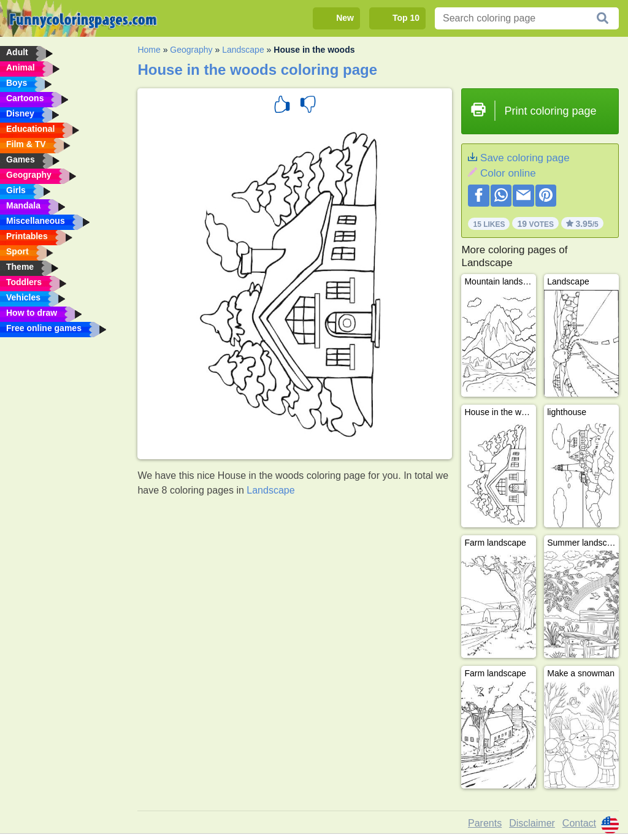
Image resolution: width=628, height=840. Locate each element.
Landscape (243, 50)
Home (149, 50)
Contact (579, 823)
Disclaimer (532, 823)
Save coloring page (525, 158)
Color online (508, 173)
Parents (485, 823)
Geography (191, 50)
